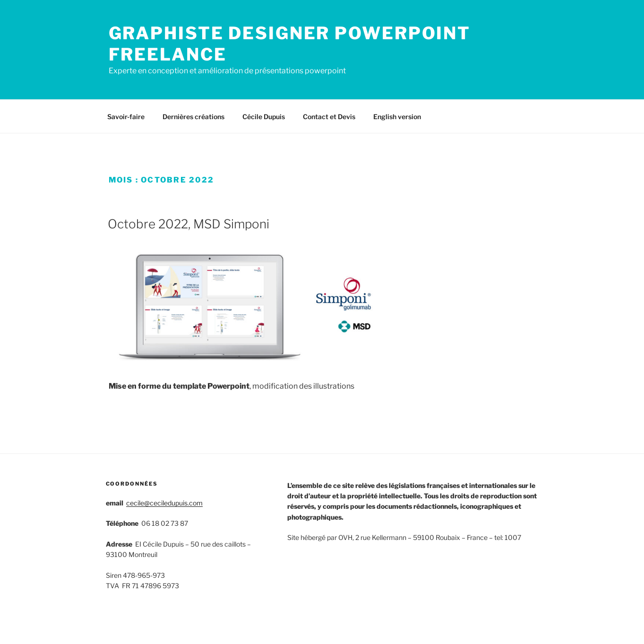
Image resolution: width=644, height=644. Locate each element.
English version (397, 117)
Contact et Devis (329, 117)
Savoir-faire (126, 117)
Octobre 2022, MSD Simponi (189, 224)
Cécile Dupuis (264, 117)
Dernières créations (193, 117)
